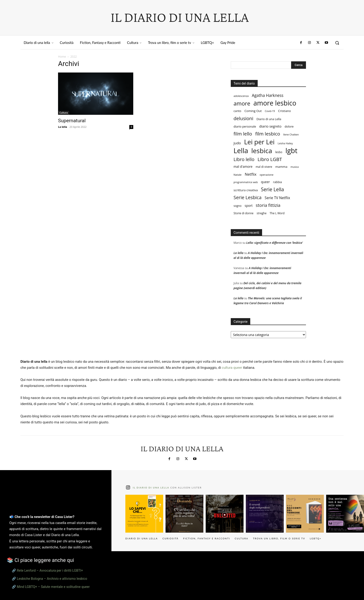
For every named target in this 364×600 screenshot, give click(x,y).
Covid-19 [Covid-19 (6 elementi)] (270, 111)
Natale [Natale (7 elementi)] (237, 175)
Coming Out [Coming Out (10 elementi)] (253, 111)
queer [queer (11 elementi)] (265, 182)
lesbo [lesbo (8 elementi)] (279, 152)
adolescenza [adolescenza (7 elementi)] (241, 96)
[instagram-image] (144, 514)
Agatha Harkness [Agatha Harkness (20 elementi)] (268, 95)
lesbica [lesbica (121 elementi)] (262, 151)
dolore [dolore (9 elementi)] (289, 126)
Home (62, 57)
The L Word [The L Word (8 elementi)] (277, 213)
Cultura (64, 113)
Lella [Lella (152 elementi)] (241, 151)
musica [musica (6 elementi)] (295, 167)
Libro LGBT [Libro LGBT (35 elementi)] (270, 159)
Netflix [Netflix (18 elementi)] (251, 174)
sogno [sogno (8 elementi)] (237, 206)
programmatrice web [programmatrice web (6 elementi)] (246, 182)
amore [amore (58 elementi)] (242, 104)
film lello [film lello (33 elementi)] (243, 134)
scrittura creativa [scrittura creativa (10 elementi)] (246, 190)
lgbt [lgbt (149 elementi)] (292, 151)
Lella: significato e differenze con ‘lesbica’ (275, 243)
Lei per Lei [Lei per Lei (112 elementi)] (259, 142)
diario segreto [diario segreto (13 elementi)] (270, 126)
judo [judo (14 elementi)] (237, 143)
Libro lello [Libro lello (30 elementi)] (244, 159)
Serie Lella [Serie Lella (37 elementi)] (272, 190)
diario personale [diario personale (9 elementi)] (245, 126)
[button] (337, 43)
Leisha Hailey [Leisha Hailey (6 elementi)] (285, 143)
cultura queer (232, 368)
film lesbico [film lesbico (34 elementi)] (268, 134)
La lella (63, 127)
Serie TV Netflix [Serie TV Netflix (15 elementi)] (277, 198)
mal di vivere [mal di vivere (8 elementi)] (264, 167)
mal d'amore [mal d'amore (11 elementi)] (243, 166)
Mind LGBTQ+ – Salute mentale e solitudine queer (53, 587)
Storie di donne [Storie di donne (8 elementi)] (244, 213)
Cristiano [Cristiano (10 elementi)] (284, 111)
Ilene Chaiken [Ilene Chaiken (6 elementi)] (291, 135)
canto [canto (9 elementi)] (237, 111)
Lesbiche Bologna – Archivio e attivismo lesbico (52, 579)
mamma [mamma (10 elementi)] (281, 167)
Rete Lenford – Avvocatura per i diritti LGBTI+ (50, 570)
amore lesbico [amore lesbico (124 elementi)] (275, 103)
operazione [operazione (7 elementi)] (266, 175)
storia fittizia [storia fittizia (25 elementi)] (268, 205)
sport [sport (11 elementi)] (249, 206)
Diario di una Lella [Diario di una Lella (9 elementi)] (269, 119)
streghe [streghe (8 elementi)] (261, 213)
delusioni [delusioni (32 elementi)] (243, 118)
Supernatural (72, 121)
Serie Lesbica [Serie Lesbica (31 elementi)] (247, 197)
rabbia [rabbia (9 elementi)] (277, 182)
